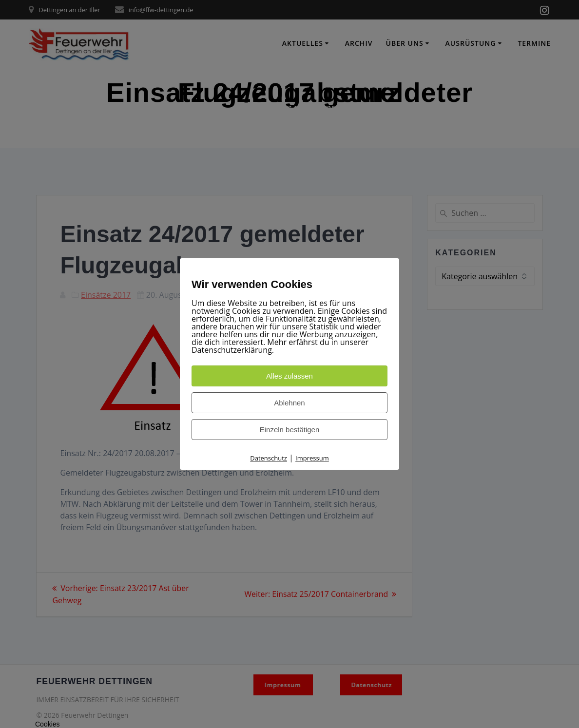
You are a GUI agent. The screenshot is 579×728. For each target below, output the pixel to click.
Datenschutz (269, 458)
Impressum (312, 458)
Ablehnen (289, 403)
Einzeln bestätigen (290, 430)
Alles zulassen (289, 376)
